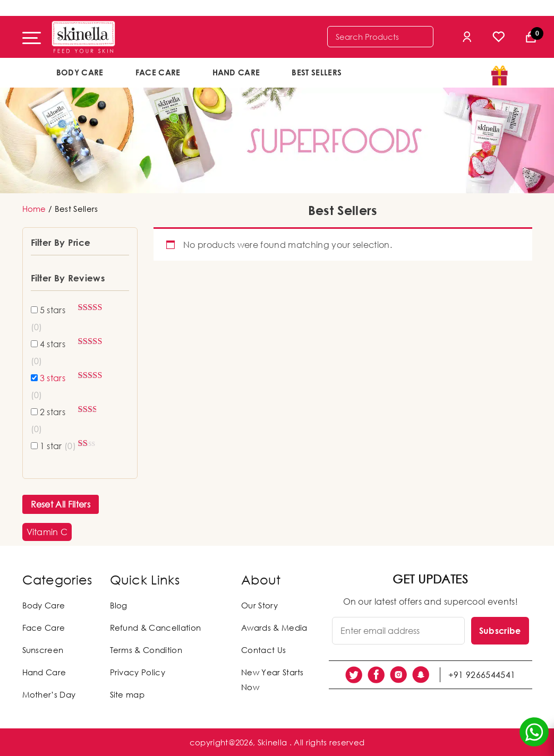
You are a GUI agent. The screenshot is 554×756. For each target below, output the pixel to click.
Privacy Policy (138, 672)
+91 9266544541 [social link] (482, 675)
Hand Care (236, 72)
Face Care (158, 72)
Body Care (80, 72)
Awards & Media (274, 628)
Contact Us (263, 650)
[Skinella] (83, 37)
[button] (47, 532)
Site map (127, 694)
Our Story (259, 605)
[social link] (354, 675)
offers (392, 72)
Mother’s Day (49, 694)
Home (34, 209)
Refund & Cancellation (156, 628)
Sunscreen (43, 650)
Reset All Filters (61, 504)
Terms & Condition (146, 650)
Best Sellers (317, 72)
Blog (119, 605)
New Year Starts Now (272, 680)
